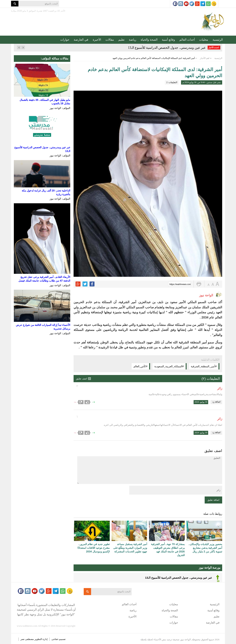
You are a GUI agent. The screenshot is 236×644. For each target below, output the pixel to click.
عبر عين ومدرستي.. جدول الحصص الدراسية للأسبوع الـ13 (167, 48)
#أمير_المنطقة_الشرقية (204, 366)
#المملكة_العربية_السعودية (169, 366)
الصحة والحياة (149, 40)
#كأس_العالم (140, 366)
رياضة (133, 40)
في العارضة (81, 40)
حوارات (65, 40)
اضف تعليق (82, 379)
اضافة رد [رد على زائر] (216, 402)
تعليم (121, 40)
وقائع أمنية (168, 40)
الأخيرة (97, 40)
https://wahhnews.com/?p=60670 (180, 284)
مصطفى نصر (27, 639)
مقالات (110, 40)
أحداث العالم (187, 40)
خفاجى (55, 639)
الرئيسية (218, 40)
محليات (204, 40)
